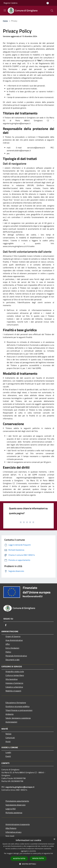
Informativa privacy (13, 832)
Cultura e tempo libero (15, 675)
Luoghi (8, 752)
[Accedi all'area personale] (48, 3)
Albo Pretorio (11, 828)
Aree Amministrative (14, 640)
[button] (29, 864)
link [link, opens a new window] (52, 853)
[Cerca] (52, 11)
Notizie (8, 734)
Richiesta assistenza (14, 813)
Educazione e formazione (16, 703)
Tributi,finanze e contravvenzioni (19, 710)
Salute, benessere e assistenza (18, 718)
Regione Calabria (10, 3)
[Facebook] (6, 625)
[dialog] (28, 852)
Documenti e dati (13, 660)
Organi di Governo (13, 636)
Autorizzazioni (11, 722)
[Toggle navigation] (5, 10)
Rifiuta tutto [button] (38, 858)
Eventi (8, 756)
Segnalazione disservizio (15, 805)
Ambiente (10, 714)
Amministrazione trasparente (18, 824)
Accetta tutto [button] (19, 859)
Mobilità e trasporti (13, 691)
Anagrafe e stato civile (15, 671)
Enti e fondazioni (12, 648)
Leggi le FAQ (11, 809)
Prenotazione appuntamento (17, 801)
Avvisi (8, 741)
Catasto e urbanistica (14, 687)
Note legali (10, 836)
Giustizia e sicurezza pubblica (17, 706)
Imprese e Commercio (14, 683)
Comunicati (10, 738)
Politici (8, 652)
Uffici (8, 644)
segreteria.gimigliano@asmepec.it (20, 787)
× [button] (54, 839)
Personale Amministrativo (16, 656)
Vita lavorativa (12, 679)
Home (5, 21)
